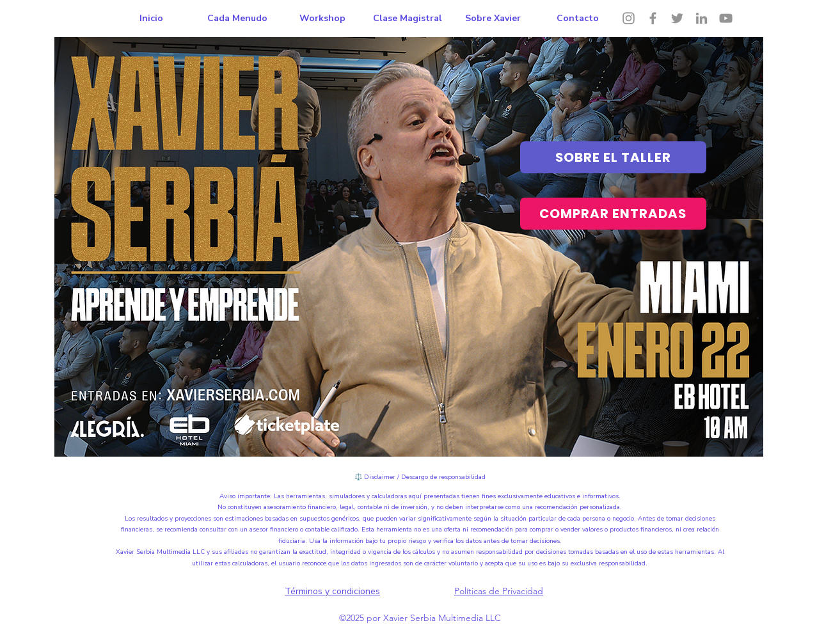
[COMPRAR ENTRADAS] (613, 214)
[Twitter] (677, 18)
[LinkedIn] (701, 18)
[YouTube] (726, 18)
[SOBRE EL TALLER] (613, 157)
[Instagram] (629, 18)
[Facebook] (653, 18)
